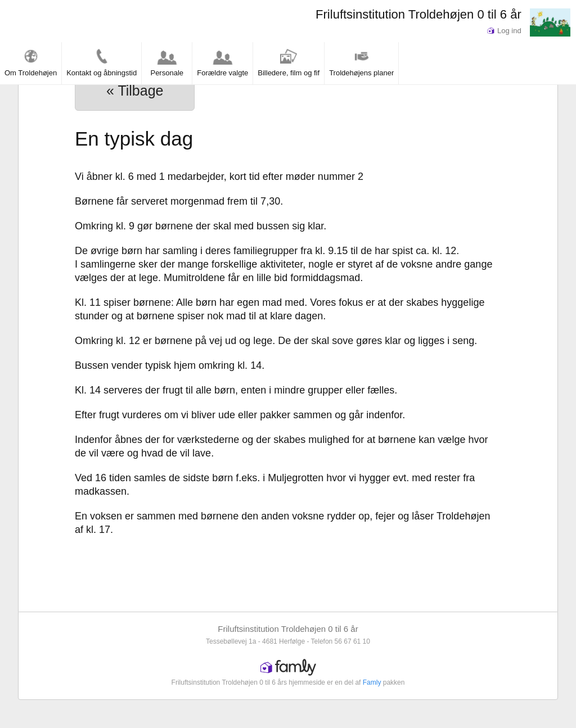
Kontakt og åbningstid (102, 62)
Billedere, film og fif (289, 62)
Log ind (504, 31)
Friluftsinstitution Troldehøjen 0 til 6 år (418, 14)
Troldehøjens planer (361, 62)
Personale (167, 62)
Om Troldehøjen (31, 62)
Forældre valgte (222, 62)
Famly (372, 682)
